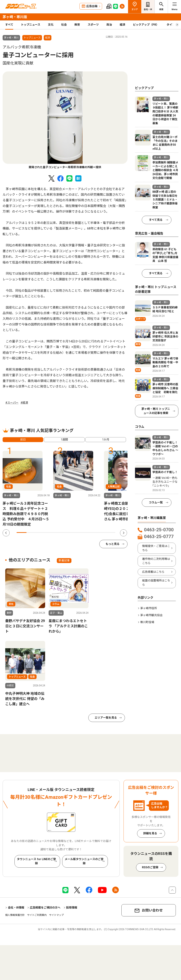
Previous (6, 533)
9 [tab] (101, 533)
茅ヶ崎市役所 (149, 608)
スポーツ (93, 25)
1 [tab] (22, 533)
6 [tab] (71, 533)
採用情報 (72, 908)
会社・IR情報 (16, 908)
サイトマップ (56, 915)
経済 (122, 25)
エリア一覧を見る (106, 718)
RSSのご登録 (150, 867)
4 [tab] (51, 533)
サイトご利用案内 (37, 915)
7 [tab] (81, 533)
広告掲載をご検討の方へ (45, 908)
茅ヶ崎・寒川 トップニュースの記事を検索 (156, 411)
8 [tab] (91, 533)
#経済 (24, 403)
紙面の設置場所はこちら (156, 583)
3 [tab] (41, 533)
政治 (109, 25)
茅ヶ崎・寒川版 (15, 17)
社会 (64, 25)
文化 (51, 25)
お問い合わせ (152, 910)
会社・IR (148, 9)
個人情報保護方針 (15, 915)
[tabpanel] (65, 120)
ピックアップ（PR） (146, 25)
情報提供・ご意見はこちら (156, 548)
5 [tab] (61, 533)
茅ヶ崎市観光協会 (151, 615)
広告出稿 (92, 6)
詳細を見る (150, 833)
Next (124, 533)
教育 (77, 25)
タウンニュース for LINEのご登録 (36, 861)
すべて (9, 25)
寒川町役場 (147, 622)
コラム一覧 (156, 502)
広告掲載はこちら (153, 572)
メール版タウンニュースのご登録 (84, 861)
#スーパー (12, 403)
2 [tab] (31, 533)
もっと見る (113, 544)
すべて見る (156, 220)
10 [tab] (111, 533)
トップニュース (31, 25)
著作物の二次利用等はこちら (156, 561)
